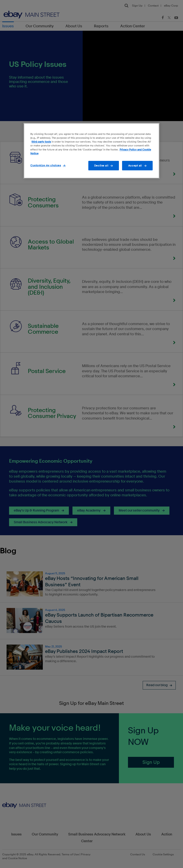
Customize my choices (46, 165)
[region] (91, 151)
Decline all (101, 165)
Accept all (135, 165)
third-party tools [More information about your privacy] (41, 142)
